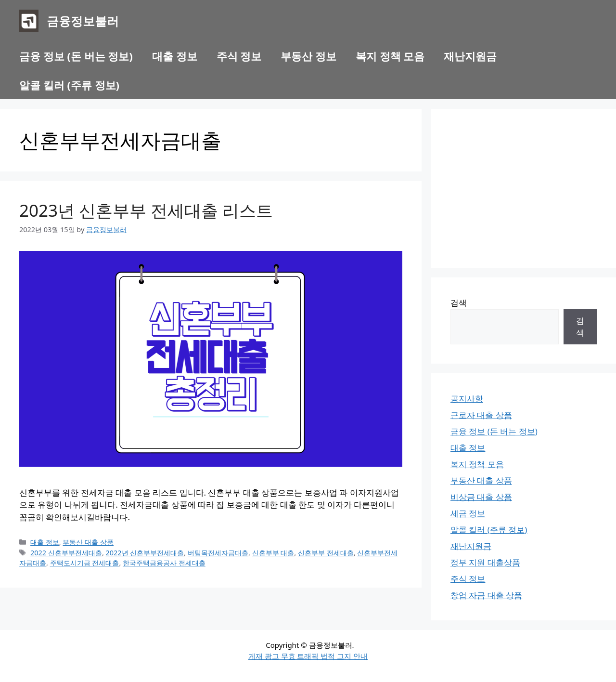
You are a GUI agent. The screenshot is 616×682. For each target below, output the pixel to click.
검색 (459, 303)
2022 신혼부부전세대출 (66, 553)
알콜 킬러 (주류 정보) (69, 85)
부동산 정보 (308, 56)
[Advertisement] (524, 188)
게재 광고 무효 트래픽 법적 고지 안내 (308, 656)
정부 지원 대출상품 (485, 562)
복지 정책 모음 (390, 56)
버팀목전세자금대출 (218, 553)
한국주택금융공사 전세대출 (164, 563)
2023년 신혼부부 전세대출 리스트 (146, 210)
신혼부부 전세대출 (326, 553)
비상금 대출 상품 (481, 497)
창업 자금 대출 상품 (486, 595)
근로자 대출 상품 (481, 415)
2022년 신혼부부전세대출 (145, 553)
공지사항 (467, 399)
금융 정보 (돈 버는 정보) (76, 56)
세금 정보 (468, 513)
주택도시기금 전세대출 (85, 563)
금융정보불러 (83, 21)
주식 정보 (239, 56)
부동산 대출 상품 (88, 542)
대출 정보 (175, 56)
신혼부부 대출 (273, 553)
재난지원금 (470, 56)
